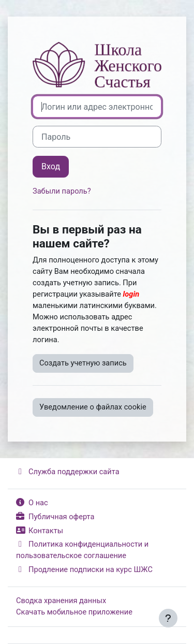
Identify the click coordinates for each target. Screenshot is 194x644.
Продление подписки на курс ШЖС (84, 569)
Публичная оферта (55, 517)
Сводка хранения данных (61, 601)
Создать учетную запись (83, 363)
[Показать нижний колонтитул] (168, 618)
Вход (51, 166)
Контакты (40, 531)
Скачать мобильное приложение (74, 612)
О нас (32, 503)
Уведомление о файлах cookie (93, 407)
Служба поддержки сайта (68, 472)
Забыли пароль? (62, 191)
